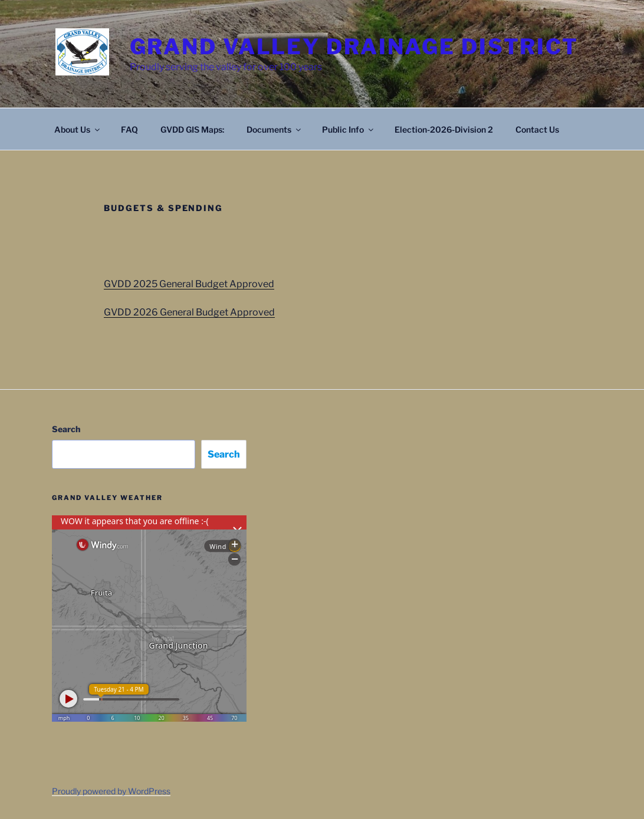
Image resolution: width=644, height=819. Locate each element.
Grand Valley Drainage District (354, 47)
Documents (275, 129)
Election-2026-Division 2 (444, 129)
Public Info (349, 129)
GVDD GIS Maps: (192, 129)
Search (66, 429)
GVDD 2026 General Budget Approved (189, 312)
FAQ (129, 129)
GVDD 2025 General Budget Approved (189, 284)
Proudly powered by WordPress (111, 791)
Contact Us (537, 129)
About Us (78, 129)
